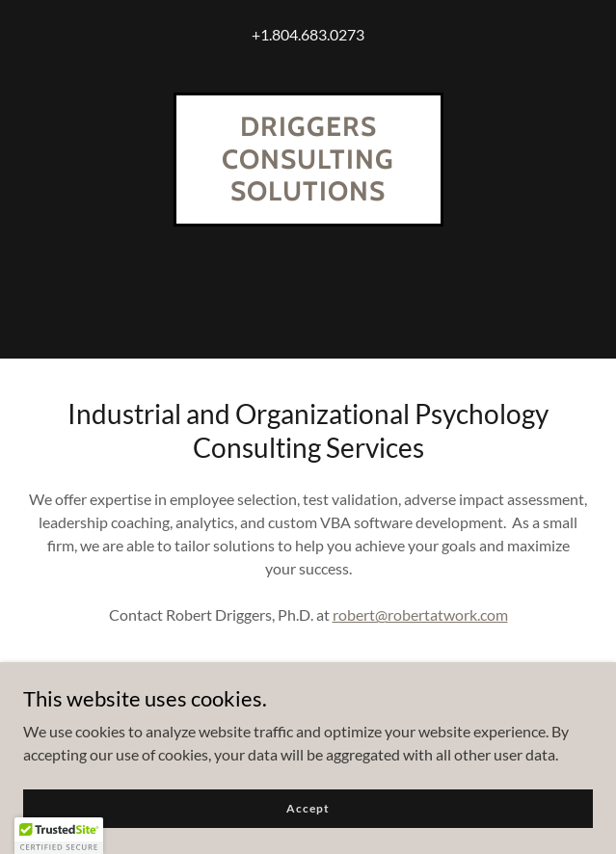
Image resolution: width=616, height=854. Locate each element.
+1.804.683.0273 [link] (308, 34)
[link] (308, 194)
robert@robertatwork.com (420, 614)
